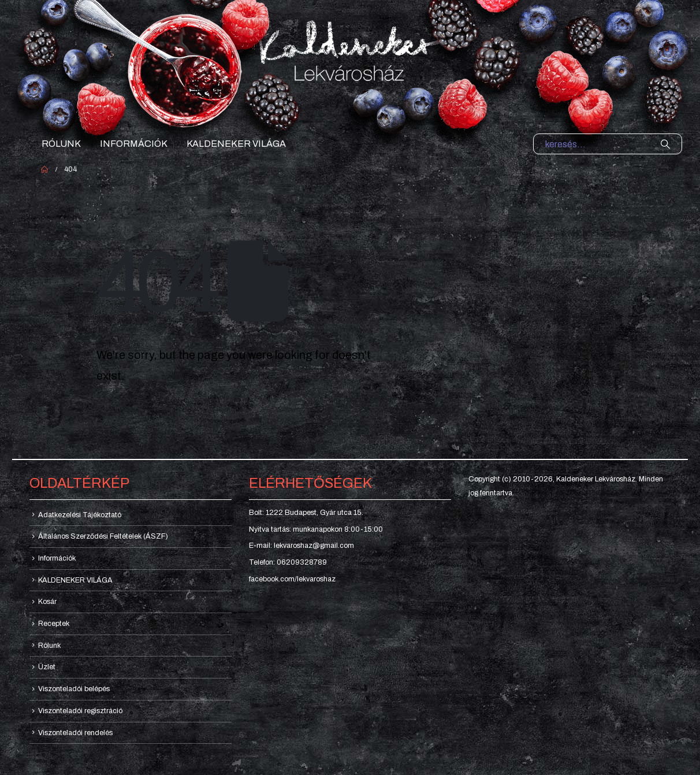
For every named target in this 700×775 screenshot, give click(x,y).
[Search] (665, 144)
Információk (134, 144)
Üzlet (47, 667)
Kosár (47, 602)
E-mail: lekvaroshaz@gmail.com (301, 546)
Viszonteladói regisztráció (80, 711)
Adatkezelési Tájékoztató (80, 515)
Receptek (54, 624)
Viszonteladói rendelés (75, 733)
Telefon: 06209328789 (288, 562)
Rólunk (61, 144)
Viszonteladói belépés (74, 689)
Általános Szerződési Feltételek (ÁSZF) (103, 536)
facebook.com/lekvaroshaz (292, 579)
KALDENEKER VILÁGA (236, 144)
